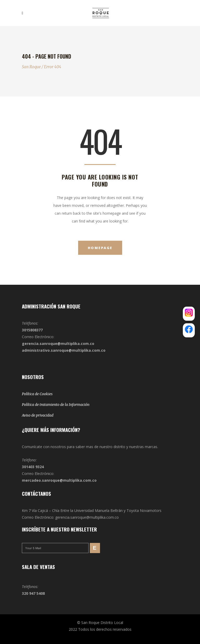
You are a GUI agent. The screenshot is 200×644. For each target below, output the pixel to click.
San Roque (31, 67)
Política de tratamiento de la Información (56, 405)
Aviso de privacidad (38, 415)
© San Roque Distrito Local (100, 623)
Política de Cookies (37, 394)
